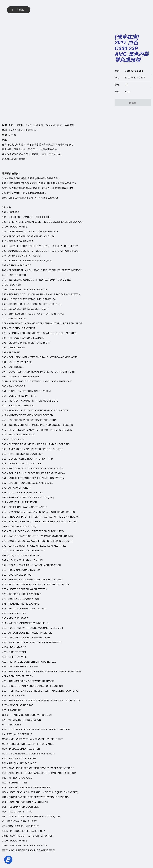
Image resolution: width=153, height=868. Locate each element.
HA (4, 725)
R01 (4, 783)
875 (4, 589)
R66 (4, 788)
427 (4, 415)
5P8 (4, 493)
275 (4, 333)
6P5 (4, 522)
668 (4, 517)
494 (4, 439)
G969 (5, 715)
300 (4, 357)
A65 (4, 667)
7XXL (5, 551)
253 (4, 294)
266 (4, 304)
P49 (4, 778)
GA (4, 720)
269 (4, 314)
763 (4, 536)
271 (4, 323)
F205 (5, 705)
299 (4, 352)
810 (4, 570)
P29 (4, 768)
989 (4, 643)
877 (4, 599)
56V (4, 483)
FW (4, 710)
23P (4, 265)
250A (5, 285)
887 (4, 609)
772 (4, 541)
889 (4, 613)
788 (4, 546)
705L (5, 526)
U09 (4, 792)
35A (4, 396)
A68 (4, 672)
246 (4, 275)
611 (4, 502)
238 (4, 261)
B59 (4, 701)
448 (4, 420)
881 (4, 604)
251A (5, 290)
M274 (5, 754)
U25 (4, 807)
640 (4, 512)
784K (5, 836)
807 (4, 555)
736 (4, 531)
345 (4, 386)
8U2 (4, 623)
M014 (5, 744)
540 (4, 473)
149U (5, 227)
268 (4, 309)
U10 (4, 797)
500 (4, 444)
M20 (4, 749)
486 (4, 435)
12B (4, 222)
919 (4, 633)
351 (4, 391)
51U (4, 459)
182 (4, 232)
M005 (5, 739)
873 (4, 584)
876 (4, 594)
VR (4, 826)
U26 (4, 812)
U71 (4, 817)
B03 (4, 686)
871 (4, 580)
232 (4, 246)
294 (4, 348)
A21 (4, 657)
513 (4, 454)
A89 (4, 676)
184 (4, 236)
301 (4, 362)
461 (4, 425)
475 (4, 430)
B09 (4, 691)
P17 (4, 759)
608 (4, 497)
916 (4, 628)
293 (4, 343)
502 (4, 449)
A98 (4, 681)
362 (4, 401)
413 (4, 410)
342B (5, 381)
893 (4, 618)
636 (4, 507)
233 (4, 251)
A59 (4, 662)
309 (4, 367)
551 (4, 478)
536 (4, 468)
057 (4, 212)
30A (4, 372)
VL (4, 821)
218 (4, 241)
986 (4, 638)
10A (4, 217)
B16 (4, 696)
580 (4, 488)
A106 (5, 647)
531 (4, 464)
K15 (4, 730)
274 (4, 328)
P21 (4, 763)
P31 (4, 773)
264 (4, 299)
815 (4, 575)
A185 (5, 831)
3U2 (4, 406)
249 (4, 280)
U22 (4, 802)
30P (4, 377)
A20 (4, 652)
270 (4, 319)
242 (4, 270)
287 (4, 338)
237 (4, 256)
